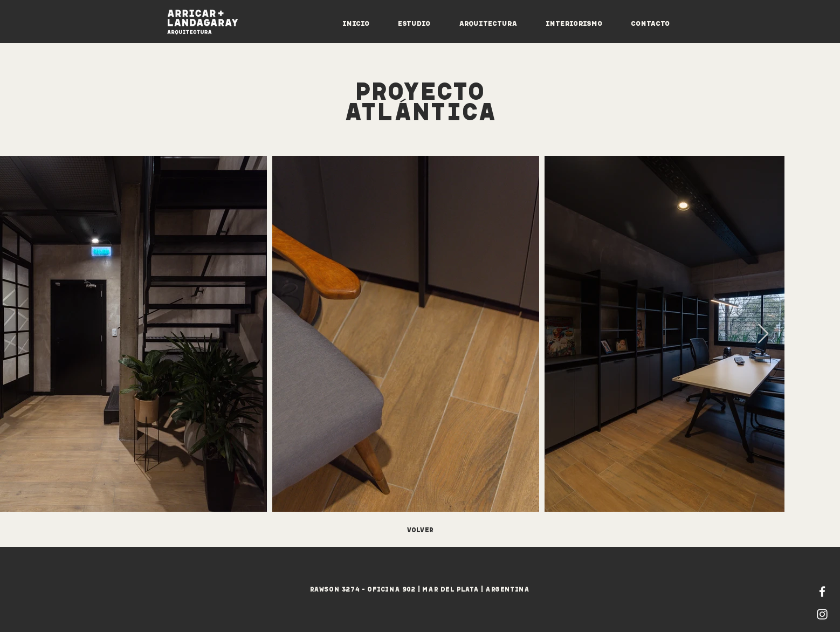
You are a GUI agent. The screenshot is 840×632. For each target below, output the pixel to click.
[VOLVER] (420, 529)
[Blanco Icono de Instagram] (822, 614)
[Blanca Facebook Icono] (822, 592)
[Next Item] (763, 334)
